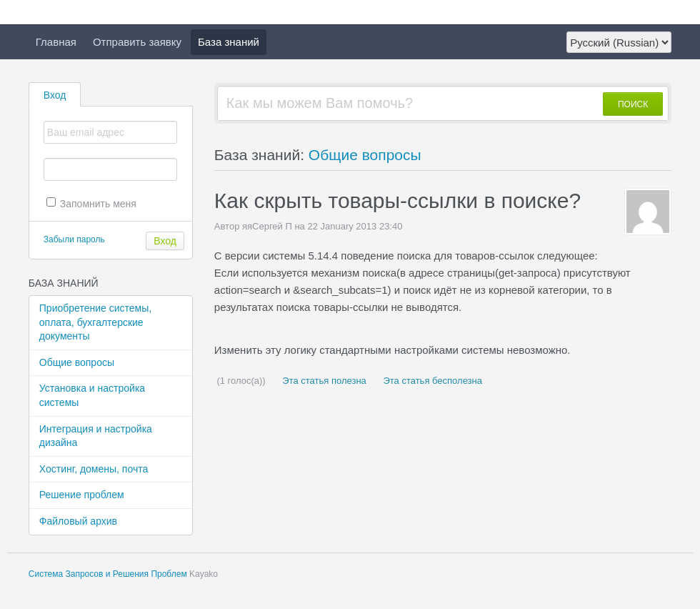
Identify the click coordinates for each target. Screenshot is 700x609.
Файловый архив (78, 521)
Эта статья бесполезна (431, 381)
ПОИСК (633, 104)
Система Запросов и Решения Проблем (108, 574)
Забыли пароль (74, 239)
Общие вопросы (77, 362)
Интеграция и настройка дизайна (96, 436)
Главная (56, 42)
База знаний (229, 42)
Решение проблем (82, 495)
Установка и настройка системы (92, 395)
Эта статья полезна (323, 381)
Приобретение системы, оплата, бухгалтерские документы (95, 322)
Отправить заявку (137, 42)
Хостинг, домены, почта (94, 469)
